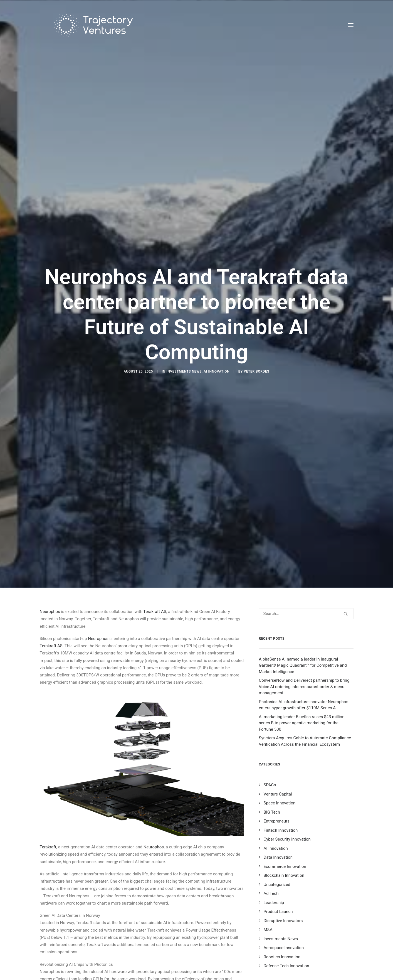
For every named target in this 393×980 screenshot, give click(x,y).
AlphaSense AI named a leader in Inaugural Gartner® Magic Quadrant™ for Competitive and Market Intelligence (303, 566)
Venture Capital (278, 695)
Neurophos (50, 512)
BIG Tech (272, 713)
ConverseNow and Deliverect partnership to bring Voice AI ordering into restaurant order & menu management (304, 587)
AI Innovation (217, 322)
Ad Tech (271, 794)
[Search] (306, 514)
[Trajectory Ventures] (85, 25)
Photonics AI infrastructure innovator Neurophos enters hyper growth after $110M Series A (304, 606)
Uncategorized (277, 785)
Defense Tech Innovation (286, 866)
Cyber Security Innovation (287, 740)
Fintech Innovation (281, 731)
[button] (351, 25)
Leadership (274, 803)
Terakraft (48, 748)
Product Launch (278, 812)
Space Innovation (280, 704)
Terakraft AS (155, 512)
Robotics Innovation (282, 858)
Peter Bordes (256, 322)
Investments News (184, 322)
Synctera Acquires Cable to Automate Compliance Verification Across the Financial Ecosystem (305, 642)
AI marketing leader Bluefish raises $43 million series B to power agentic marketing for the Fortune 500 (302, 624)
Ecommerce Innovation (285, 767)
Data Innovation (278, 758)
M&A (268, 830)
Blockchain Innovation (284, 776)
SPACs (270, 686)
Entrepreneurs (277, 722)
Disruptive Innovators (283, 821)
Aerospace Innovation (284, 848)
